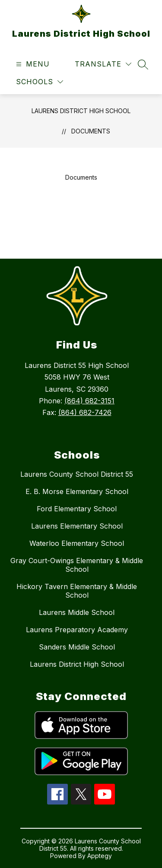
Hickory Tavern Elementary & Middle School (77, 591)
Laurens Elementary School (77, 526)
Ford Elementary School (77, 509)
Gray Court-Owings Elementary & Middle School (77, 565)
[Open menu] (32, 64)
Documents (91, 131)
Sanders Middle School (77, 647)
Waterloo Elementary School (77, 543)
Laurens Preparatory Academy (77, 630)
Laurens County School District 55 (77, 474)
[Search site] (143, 64)
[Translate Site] (103, 64)
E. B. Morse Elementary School (77, 491)
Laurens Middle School (77, 612)
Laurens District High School (81, 111)
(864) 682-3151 (89, 401)
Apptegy (100, 856)
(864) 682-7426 (85, 412)
